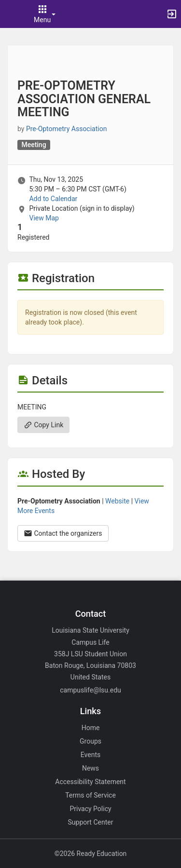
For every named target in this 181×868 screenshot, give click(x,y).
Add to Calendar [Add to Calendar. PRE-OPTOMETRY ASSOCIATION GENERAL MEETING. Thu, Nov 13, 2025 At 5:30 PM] (53, 199)
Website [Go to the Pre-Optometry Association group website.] (117, 501)
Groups (90, 741)
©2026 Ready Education (91, 854)
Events (90, 755)
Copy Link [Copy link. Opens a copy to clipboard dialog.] (43, 425)
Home (91, 728)
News (90, 768)
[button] (12, 14)
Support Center (91, 822)
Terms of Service (90, 795)
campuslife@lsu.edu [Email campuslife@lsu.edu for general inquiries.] (90, 690)
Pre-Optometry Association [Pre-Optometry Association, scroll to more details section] (67, 129)
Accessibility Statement (90, 782)
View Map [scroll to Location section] (44, 218)
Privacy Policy (90, 809)
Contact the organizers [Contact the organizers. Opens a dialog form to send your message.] (63, 533)
